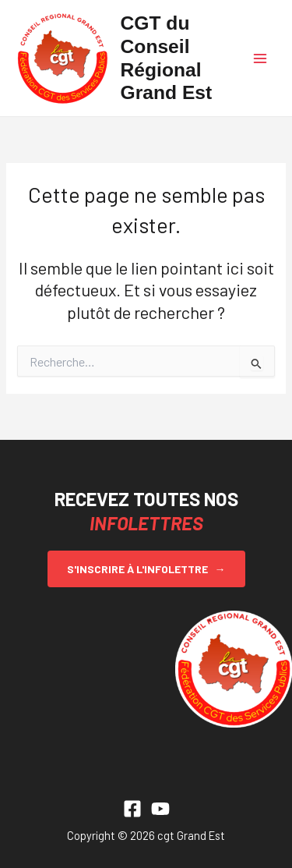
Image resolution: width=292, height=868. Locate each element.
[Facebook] (132, 809)
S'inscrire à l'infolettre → (146, 569)
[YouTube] (160, 809)
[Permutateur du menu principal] (260, 58)
